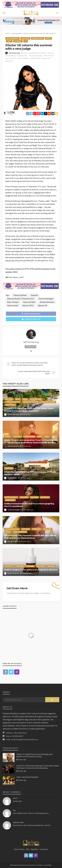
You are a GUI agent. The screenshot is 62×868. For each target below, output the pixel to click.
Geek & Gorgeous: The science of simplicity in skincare (31, 570)
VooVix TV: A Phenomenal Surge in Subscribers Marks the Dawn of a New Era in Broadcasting (38, 767)
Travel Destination (31, 402)
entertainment (12, 38)
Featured (25, 38)
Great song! (17, 801)
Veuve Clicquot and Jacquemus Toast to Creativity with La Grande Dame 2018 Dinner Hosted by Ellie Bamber (31, 441)
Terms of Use (19, 849)
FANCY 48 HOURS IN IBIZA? (27, 777)
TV (26, 41)
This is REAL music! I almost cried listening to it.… (31, 813)
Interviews (10, 500)
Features (34, 497)
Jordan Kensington (14, 510)
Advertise (34, 849)
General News (38, 38)
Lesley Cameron (13, 414)
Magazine (47, 529)
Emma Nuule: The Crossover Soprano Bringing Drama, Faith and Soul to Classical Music (30, 537)
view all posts (30, 347)
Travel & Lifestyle (13, 402)
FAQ (28, 849)
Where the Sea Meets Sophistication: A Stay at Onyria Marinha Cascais (30, 473)
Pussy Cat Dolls (10, 58)
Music (48, 38)
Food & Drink (29, 436)
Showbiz (18, 41)
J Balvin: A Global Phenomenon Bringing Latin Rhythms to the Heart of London (34, 755)
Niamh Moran (12, 478)
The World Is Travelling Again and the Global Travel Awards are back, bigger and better (29, 410)
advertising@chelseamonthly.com (25, 739)
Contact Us (44, 849)
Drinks (8, 436)
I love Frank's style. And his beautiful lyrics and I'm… (32, 825)
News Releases (36, 399)
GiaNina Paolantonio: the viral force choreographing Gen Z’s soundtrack (29, 505)
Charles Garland (40, 53)
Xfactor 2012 (46, 58)
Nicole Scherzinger (36, 56)
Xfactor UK (9, 61)
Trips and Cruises (48, 402)
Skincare (51, 566)
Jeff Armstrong (14, 53)
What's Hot (11, 405)
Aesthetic (9, 566)
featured (51, 53)
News (9, 41)
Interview (45, 497)
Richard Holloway (23, 58)
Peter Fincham (49, 56)
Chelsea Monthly (12, 529)
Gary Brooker (12, 541)
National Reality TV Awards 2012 (16, 56)
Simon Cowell (36, 58)
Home (7, 33)
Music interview (20, 532)
